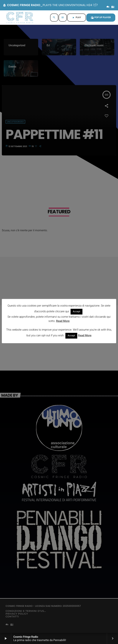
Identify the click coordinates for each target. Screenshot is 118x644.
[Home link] (20, 18)
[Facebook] (113, 7)
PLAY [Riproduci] (76, 17)
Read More (63, 321)
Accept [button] (77, 312)
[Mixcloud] (108, 7)
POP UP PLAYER (101, 17)
